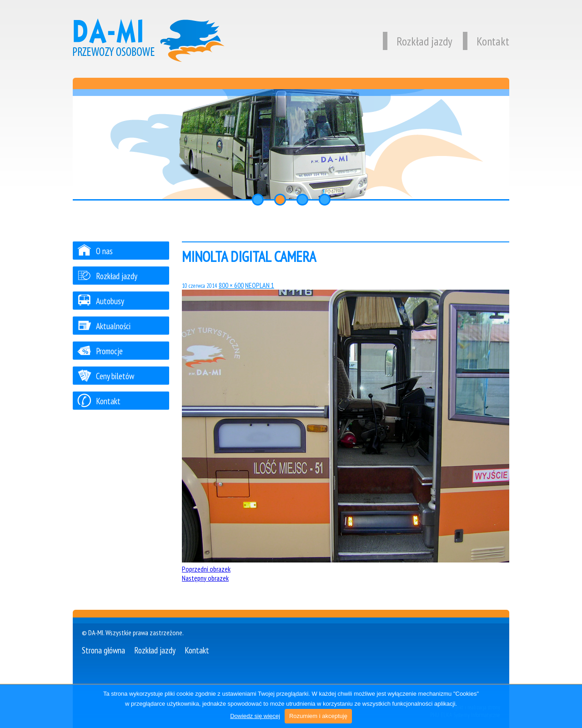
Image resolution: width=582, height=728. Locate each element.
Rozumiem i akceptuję (318, 716)
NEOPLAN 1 (260, 285)
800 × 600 (231, 285)
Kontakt (486, 41)
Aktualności (104, 326)
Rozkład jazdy (418, 41)
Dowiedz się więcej (255, 716)
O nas (95, 251)
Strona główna (103, 650)
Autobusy (101, 301)
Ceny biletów (106, 376)
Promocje (100, 351)
